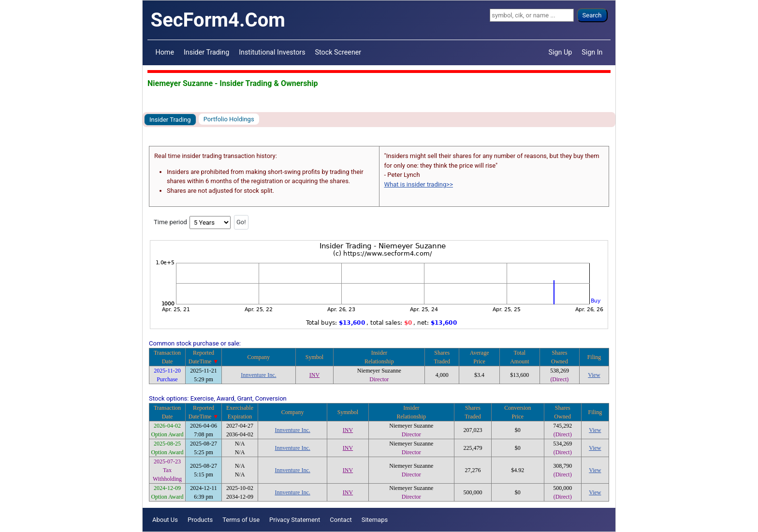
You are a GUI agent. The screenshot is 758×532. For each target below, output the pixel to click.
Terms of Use (241, 520)
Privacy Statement (295, 520)
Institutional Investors (272, 52)
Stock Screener (338, 52)
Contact (341, 520)
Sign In (592, 52)
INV (314, 375)
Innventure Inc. (258, 375)
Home (165, 52)
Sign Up (561, 52)
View (594, 375)
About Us (165, 520)
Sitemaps (375, 520)
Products (200, 520)
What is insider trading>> (419, 184)
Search (592, 15)
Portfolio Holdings (229, 119)
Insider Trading (206, 52)
